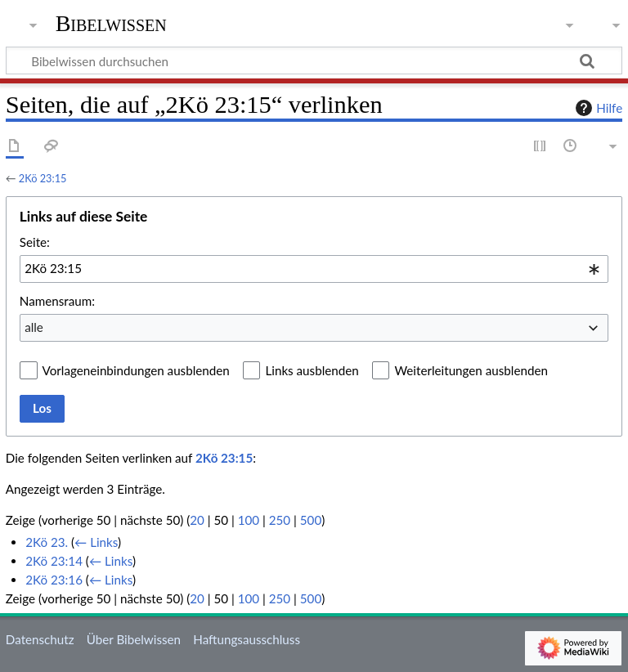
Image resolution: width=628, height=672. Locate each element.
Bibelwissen (111, 24)
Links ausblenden (312, 370)
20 (197, 520)
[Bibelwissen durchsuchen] (314, 60)
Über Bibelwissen (134, 639)
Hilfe (597, 108)
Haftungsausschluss (247, 639)
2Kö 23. (47, 542)
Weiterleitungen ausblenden (471, 370)
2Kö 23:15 (43, 178)
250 (280, 520)
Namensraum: (57, 301)
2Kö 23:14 (54, 561)
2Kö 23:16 (54, 580)
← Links (96, 542)
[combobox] (314, 269)
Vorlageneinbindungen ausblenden (136, 370)
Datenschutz (40, 639)
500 (311, 520)
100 (249, 520)
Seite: (35, 242)
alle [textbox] (34, 327)
